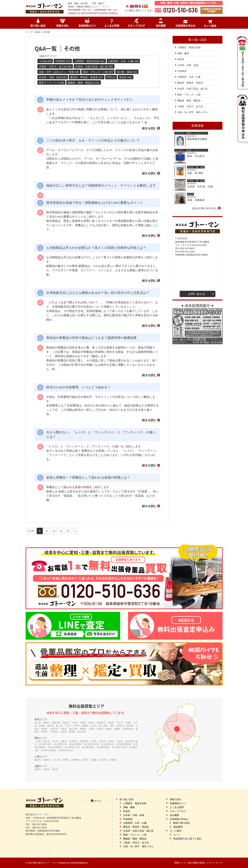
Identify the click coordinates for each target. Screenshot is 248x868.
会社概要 (161, 25)
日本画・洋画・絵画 (188, 65)
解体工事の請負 (181, 823)
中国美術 (182, 71)
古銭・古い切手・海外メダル (192, 112)
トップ (29, 32)
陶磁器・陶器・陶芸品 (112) (84, 83)
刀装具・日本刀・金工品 (190, 106)
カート (177, 835)
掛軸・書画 (183, 53)
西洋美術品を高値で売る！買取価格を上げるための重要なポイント (95, 203)
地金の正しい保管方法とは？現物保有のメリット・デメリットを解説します (101, 185)
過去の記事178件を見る (205, 208)
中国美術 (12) (63, 61)
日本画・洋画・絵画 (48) (53, 77)
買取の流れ (62, 25)
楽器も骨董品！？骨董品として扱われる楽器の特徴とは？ (88, 477)
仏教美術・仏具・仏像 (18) (123, 61)
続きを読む (149, 128)
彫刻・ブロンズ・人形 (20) (98, 72)
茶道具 (181, 59)
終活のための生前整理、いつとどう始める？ (78, 387)
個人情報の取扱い (197, 863)
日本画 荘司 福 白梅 (200, 187)
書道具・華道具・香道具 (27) (87, 77)
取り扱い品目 (38, 25)
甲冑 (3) (111, 77)
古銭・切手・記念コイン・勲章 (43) (59, 72)
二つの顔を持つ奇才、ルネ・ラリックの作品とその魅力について (93, 140)
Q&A (38, 32)
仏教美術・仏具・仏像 (189, 77)
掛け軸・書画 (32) (127, 72)
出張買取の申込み (186, 25)
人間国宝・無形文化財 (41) (89, 61)
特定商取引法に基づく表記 (187, 839)
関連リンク (180, 863)
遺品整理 (178, 827)
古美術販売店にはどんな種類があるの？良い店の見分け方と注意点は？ (98, 293)
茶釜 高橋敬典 (196, 200)
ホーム (98, 801)
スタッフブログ (136, 25)
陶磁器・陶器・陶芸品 (189, 101)
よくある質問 (112, 25)
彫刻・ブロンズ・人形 (189, 95)
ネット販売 (210, 26)
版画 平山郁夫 (197, 156)
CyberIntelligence (79, 863)
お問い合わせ (197, 294)
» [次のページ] (75, 531)
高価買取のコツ (87, 25)
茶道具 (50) (126, 77)
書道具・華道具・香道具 (190, 83)
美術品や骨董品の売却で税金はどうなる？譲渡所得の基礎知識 (91, 338)
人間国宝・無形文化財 (189, 47)
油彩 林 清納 (196, 173)
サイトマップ (216, 863)
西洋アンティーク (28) (51, 83)
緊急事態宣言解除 (197, 139)
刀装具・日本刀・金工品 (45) (55, 67)
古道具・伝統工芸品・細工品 (192, 89)
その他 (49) (45, 61)
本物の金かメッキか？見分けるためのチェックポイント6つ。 (91, 100)
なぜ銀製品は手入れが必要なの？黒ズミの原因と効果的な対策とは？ (96, 248)
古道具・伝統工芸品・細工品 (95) (94, 67)
